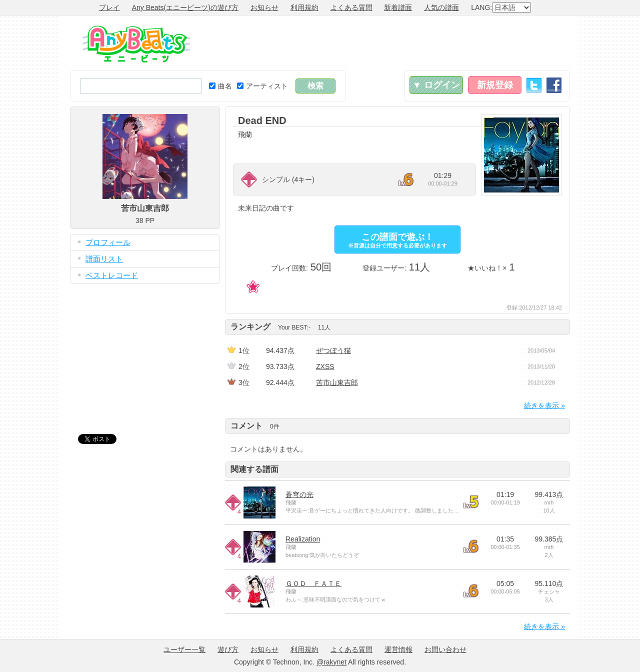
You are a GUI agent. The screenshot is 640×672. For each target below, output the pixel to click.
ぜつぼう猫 (333, 350)
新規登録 (495, 85)
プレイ (109, 7)
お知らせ (264, 7)
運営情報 (398, 649)
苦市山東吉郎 (337, 382)
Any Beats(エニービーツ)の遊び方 (185, 7)
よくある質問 (351, 7)
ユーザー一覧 (184, 649)
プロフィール (108, 242)
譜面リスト (104, 259)
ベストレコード (112, 275)
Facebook (554, 85)
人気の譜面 (441, 7)
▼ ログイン (436, 85)
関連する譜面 (254, 469)
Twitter (534, 85)
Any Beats (136, 44)
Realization (303, 539)
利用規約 (304, 7)
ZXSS (325, 366)
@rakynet (331, 662)
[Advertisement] (388, 43)
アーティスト (262, 86)
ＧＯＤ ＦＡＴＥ (313, 583)
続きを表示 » (544, 405)
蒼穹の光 (299, 494)
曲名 (220, 86)
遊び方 (228, 649)
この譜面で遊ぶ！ (397, 240)
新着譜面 (398, 7)
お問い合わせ (445, 649)
